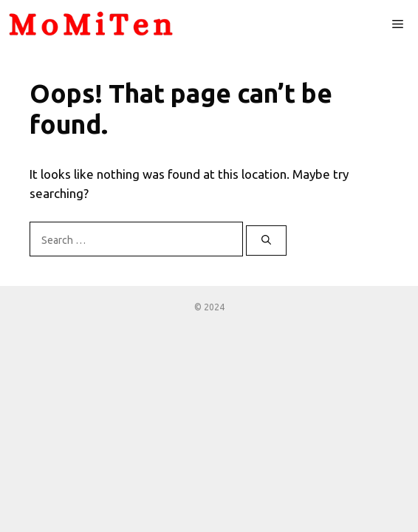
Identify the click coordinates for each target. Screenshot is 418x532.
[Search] (266, 241)
